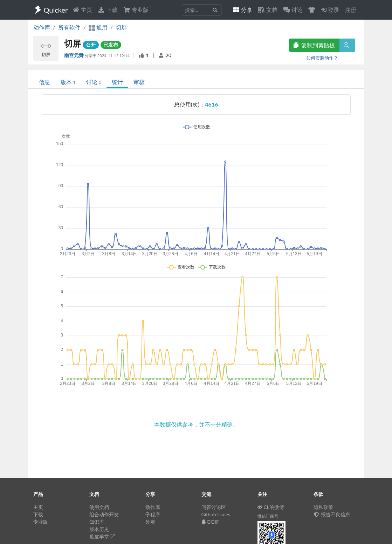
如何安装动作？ (322, 58)
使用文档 (99, 507)
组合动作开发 (104, 514)
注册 (351, 10)
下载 (108, 10)
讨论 (94, 82)
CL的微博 (271, 507)
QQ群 (211, 522)
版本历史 (99, 529)
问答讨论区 (214, 507)
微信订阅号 (268, 516)
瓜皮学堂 (102, 536)
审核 (139, 82)
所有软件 (69, 27)
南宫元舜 (74, 55)
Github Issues (216, 514)
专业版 (136, 10)
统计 (117, 82)
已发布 (111, 45)
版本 (68, 82)
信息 (44, 82)
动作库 (42, 27)
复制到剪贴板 (314, 45)
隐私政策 (323, 507)
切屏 (121, 27)
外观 (150, 522)
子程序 (153, 514)
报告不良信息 (332, 514)
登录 (330, 10)
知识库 (97, 522)
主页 (82, 10)
